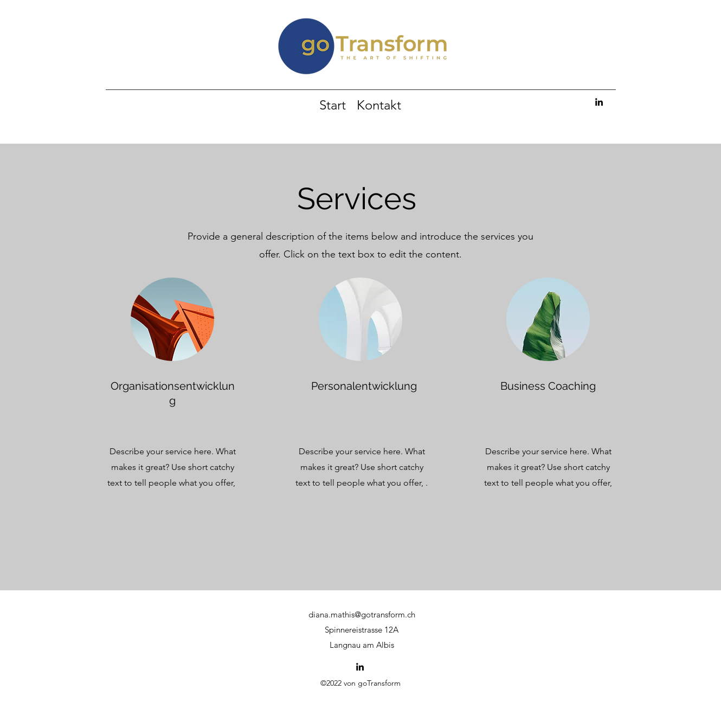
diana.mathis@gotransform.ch (362, 614)
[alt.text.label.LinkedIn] (599, 102)
